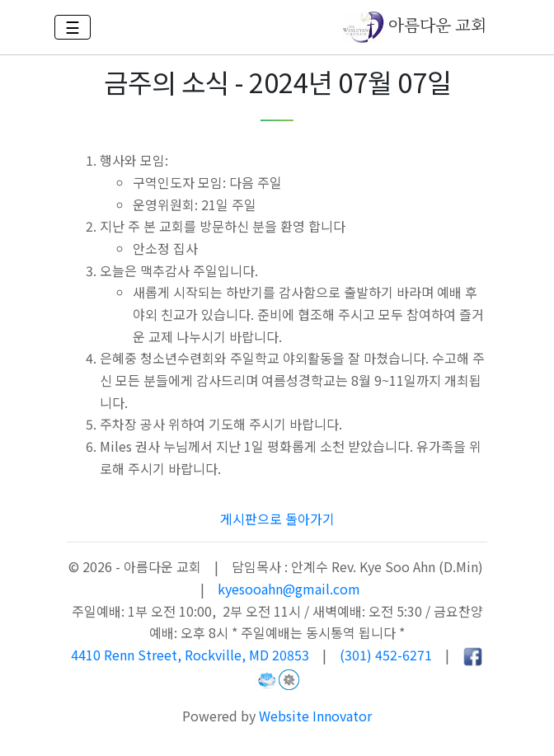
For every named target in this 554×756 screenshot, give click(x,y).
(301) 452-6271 (386, 655)
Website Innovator (315, 716)
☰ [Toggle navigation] (73, 27)
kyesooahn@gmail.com (289, 589)
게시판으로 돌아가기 (277, 519)
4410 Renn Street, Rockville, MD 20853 (192, 655)
